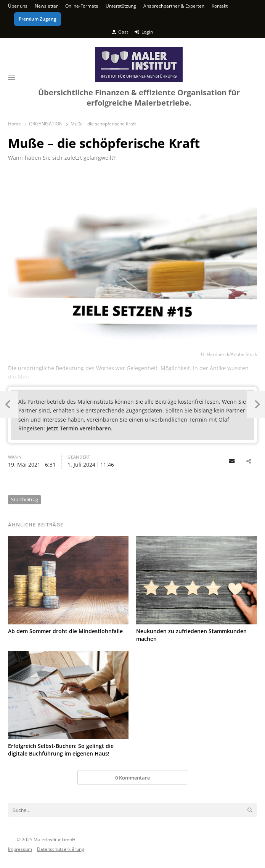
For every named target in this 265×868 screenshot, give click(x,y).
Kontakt (220, 6)
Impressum (20, 849)
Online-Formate (82, 6)
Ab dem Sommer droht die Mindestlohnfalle (65, 631)
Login (144, 32)
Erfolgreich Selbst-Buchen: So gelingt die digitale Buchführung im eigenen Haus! (61, 750)
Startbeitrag (25, 499)
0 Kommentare (132, 778)
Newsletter (46, 6)
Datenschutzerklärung (61, 849)
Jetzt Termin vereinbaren (79, 428)
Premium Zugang (38, 19)
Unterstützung (121, 6)
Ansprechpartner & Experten (174, 6)
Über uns (18, 6)
